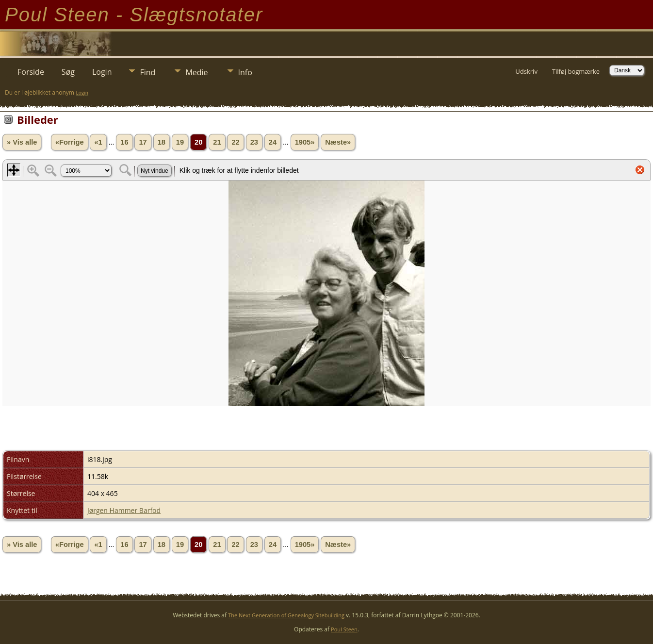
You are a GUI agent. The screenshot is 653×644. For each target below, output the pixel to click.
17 (143, 142)
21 (217, 142)
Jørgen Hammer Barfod (124, 510)
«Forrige (70, 142)
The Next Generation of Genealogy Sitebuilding (286, 615)
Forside (31, 72)
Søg (68, 72)
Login (102, 72)
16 (124, 142)
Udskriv (526, 71)
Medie (196, 72)
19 (180, 142)
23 (254, 142)
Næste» (338, 142)
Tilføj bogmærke (576, 71)
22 (235, 142)
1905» (305, 142)
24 (273, 142)
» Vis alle (22, 142)
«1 (98, 142)
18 (162, 142)
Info (245, 72)
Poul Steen (344, 629)
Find (147, 72)
